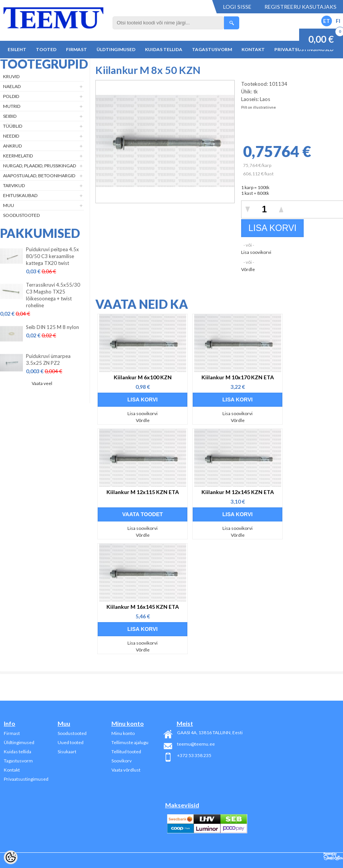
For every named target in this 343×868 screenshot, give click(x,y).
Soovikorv (122, 761)
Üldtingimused (116, 49)
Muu (9, 205)
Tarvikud (14, 185)
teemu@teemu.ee (196, 744)
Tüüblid (13, 126)
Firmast (76, 49)
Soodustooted (21, 215)
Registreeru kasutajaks (300, 7)
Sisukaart (67, 752)
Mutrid (12, 106)
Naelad (12, 86)
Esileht (17, 49)
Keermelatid (18, 156)
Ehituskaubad (20, 195)
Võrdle (248, 269)
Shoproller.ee (333, 857)
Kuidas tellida (164, 49)
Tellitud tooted (126, 752)
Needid (11, 136)
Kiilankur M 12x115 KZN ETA (143, 492)
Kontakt (253, 49)
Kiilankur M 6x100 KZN (143, 377)
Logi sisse (237, 7)
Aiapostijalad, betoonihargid (39, 176)
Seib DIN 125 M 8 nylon (52, 327)
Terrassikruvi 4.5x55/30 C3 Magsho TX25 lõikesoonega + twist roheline (53, 295)
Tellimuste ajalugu (130, 742)
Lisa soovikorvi (256, 252)
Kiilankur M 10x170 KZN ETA (238, 377)
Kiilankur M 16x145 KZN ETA (143, 607)
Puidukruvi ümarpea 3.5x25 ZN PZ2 (48, 359)
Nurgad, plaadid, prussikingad (39, 166)
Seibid (10, 116)
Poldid (11, 96)
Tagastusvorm (212, 49)
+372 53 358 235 (194, 755)
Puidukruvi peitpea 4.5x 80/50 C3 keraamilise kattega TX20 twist (52, 256)
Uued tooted (71, 742)
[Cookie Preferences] (11, 857)
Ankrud (12, 146)
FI (338, 21)
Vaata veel (42, 383)
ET (327, 21)
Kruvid (11, 76)
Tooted (46, 49)
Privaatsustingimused (26, 779)
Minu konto (123, 733)
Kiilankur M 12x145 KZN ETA (238, 492)
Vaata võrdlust (126, 770)
